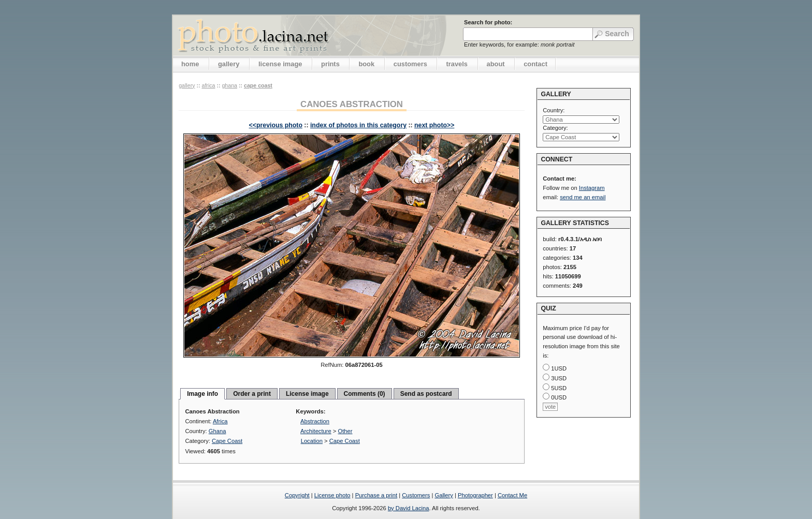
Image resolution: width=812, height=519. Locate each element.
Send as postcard (426, 394)
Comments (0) (365, 394)
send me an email (583, 197)
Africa (208, 85)
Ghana (229, 85)
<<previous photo (276, 125)
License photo (332, 495)
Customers (416, 495)
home (190, 64)
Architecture (316, 431)
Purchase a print (376, 495)
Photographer (475, 495)
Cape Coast (258, 85)
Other (345, 431)
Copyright (297, 495)
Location (312, 441)
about (496, 64)
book (366, 64)
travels (457, 64)
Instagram (592, 188)
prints (330, 64)
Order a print (252, 394)
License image (307, 394)
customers (410, 64)
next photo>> (434, 125)
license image (280, 64)
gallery (229, 64)
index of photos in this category (358, 125)
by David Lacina (409, 508)
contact (535, 64)
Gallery (444, 495)
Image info (202, 394)
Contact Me (512, 495)
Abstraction (315, 421)
